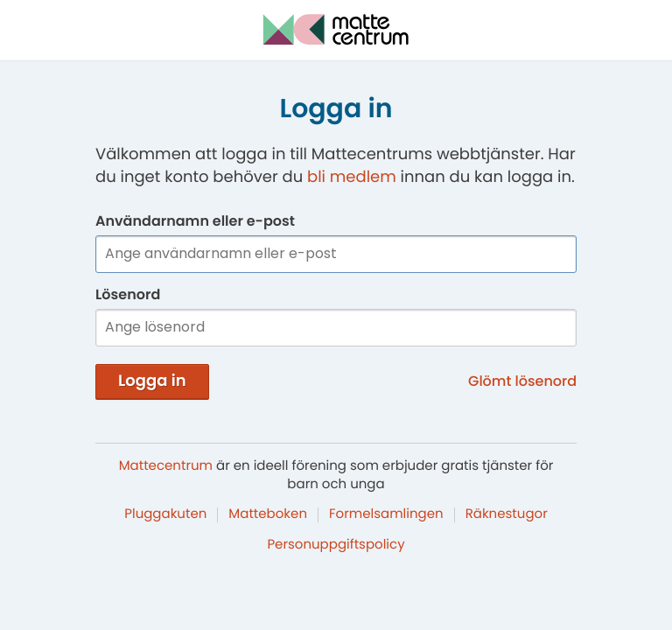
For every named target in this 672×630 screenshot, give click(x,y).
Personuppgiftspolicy (336, 545)
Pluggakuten (165, 514)
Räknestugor (507, 514)
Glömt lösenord (522, 381)
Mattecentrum (166, 466)
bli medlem (352, 177)
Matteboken (268, 514)
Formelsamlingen (386, 514)
